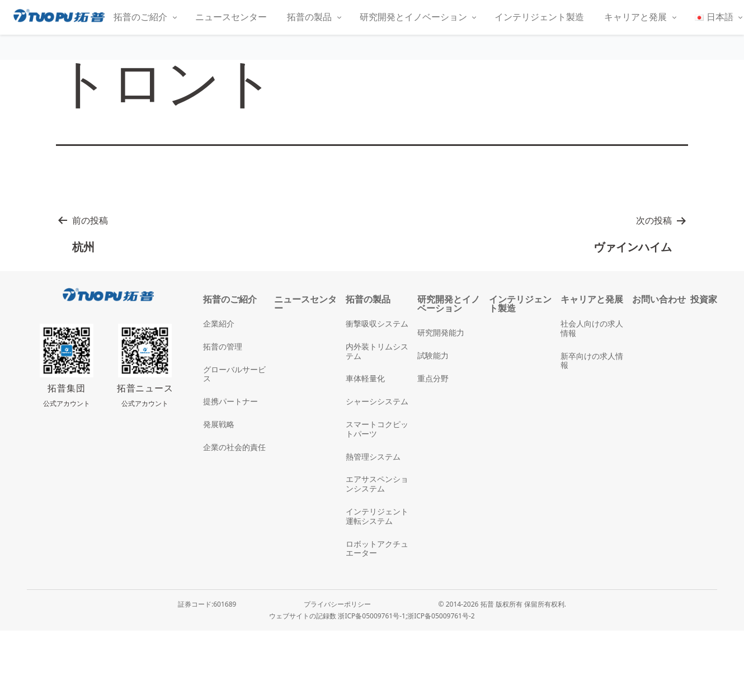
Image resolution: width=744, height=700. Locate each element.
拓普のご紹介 (140, 17)
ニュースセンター (231, 17)
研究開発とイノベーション (413, 17)
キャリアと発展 (635, 17)
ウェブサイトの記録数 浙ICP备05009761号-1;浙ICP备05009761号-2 (372, 616)
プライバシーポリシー (337, 604)
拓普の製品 (309, 17)
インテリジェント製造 (539, 17)
